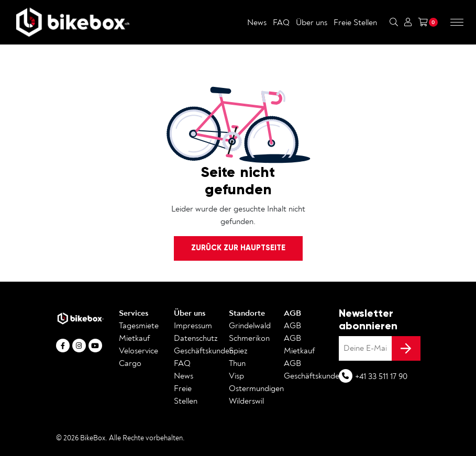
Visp (236, 376)
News (257, 23)
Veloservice (139, 351)
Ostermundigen (256, 388)
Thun (237, 363)
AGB (292, 313)
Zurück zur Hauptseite (238, 248)
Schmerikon (249, 338)
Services (134, 313)
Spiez (238, 351)
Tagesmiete (139, 326)
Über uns (312, 23)
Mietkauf (134, 338)
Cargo (130, 363)
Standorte (247, 313)
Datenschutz (196, 338)
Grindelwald (250, 326)
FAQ (281, 23)
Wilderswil (246, 401)
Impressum (193, 326)
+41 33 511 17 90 (381, 376)
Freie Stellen (355, 23)
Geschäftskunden (204, 351)
